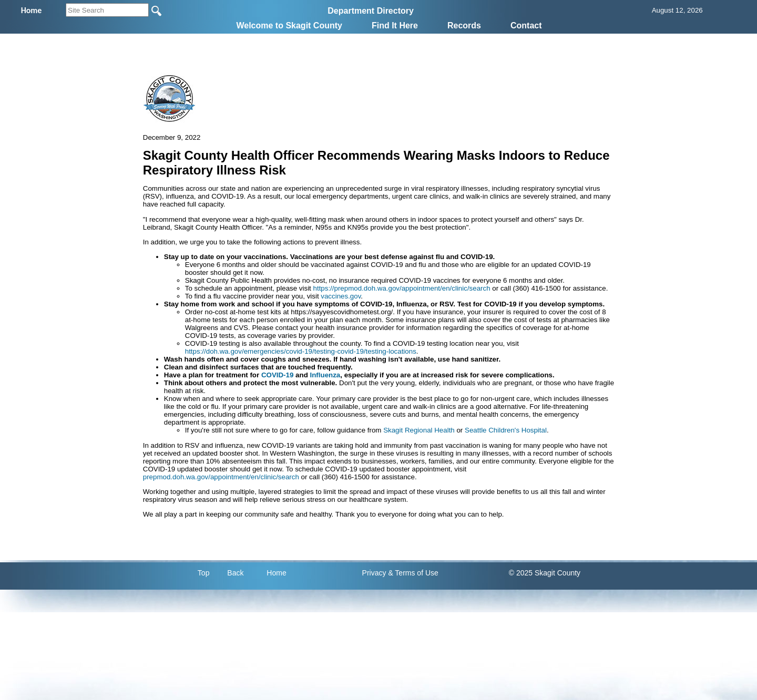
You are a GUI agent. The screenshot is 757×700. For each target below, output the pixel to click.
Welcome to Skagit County (289, 25)
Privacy (374, 573)
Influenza (325, 375)
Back (235, 573)
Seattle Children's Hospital (506, 430)
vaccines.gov (341, 296)
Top (204, 573)
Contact (526, 25)
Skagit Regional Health (419, 430)
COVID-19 (277, 375)
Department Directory (371, 11)
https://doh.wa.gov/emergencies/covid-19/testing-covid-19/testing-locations (301, 351)
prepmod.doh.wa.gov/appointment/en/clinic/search (221, 477)
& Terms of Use (413, 573)
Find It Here (395, 25)
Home (276, 573)
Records (464, 25)
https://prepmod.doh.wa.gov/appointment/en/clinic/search (402, 288)
